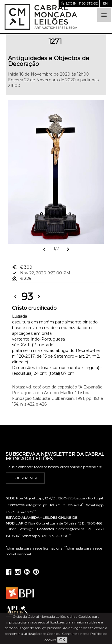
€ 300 (22, 267)
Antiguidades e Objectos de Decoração (49, 61)
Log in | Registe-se (79, 3)
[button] (104, 15)
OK (62, 640)
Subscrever (25, 478)
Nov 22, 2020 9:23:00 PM (41, 273)
